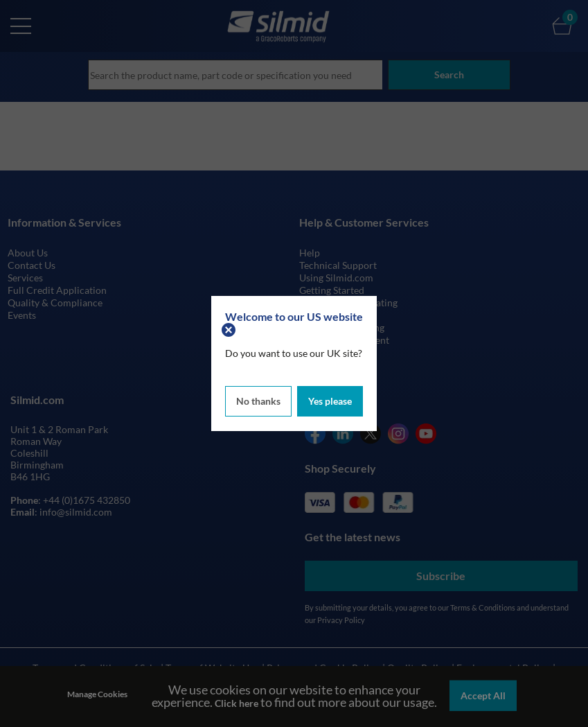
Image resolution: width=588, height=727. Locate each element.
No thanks (258, 400)
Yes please (330, 400)
